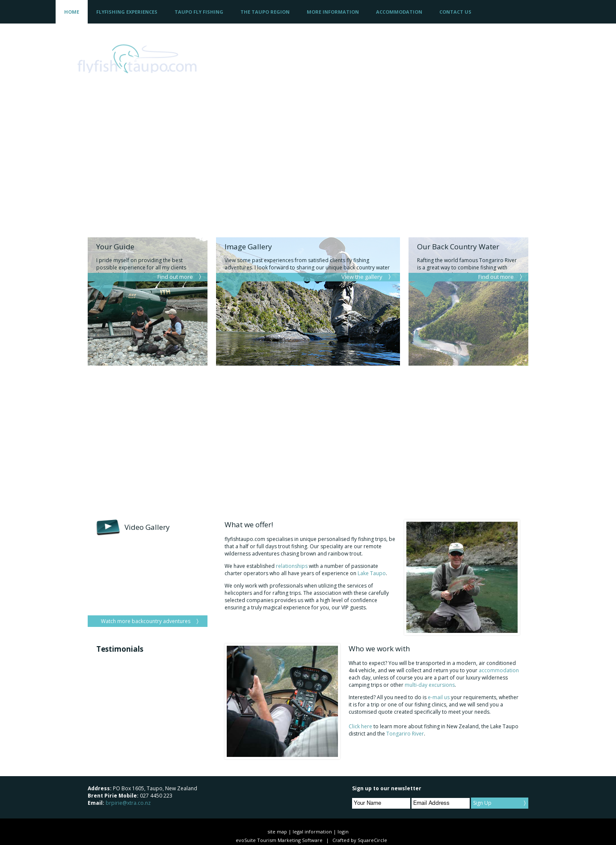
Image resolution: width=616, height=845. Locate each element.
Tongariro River (405, 734)
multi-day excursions (430, 685)
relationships (292, 566)
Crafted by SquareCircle (360, 840)
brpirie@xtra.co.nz (128, 803)
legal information (312, 832)
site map (277, 832)
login (343, 832)
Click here (360, 726)
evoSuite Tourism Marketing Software (279, 840)
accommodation (499, 670)
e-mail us (439, 697)
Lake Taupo (372, 573)
